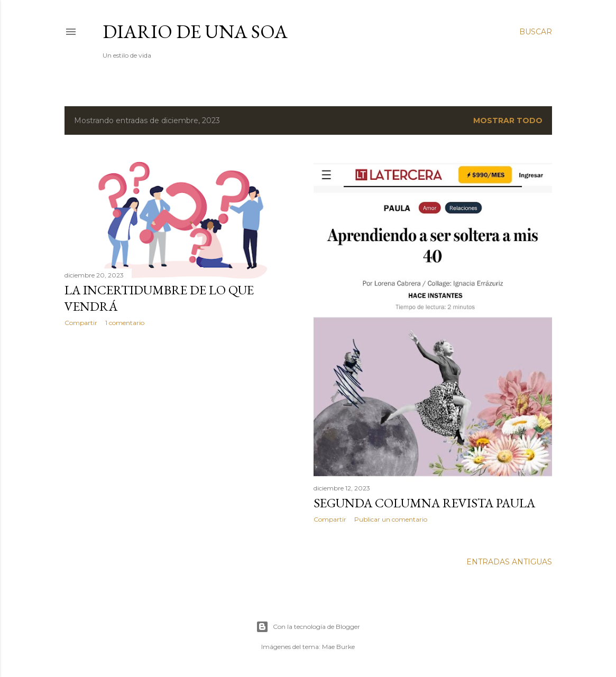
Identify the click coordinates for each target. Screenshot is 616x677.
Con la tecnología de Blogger (308, 627)
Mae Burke (338, 647)
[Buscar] (536, 32)
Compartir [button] (81, 323)
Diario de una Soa (195, 31)
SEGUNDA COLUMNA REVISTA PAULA (424, 503)
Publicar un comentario (391, 519)
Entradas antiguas (509, 562)
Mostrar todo (508, 120)
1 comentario (125, 323)
